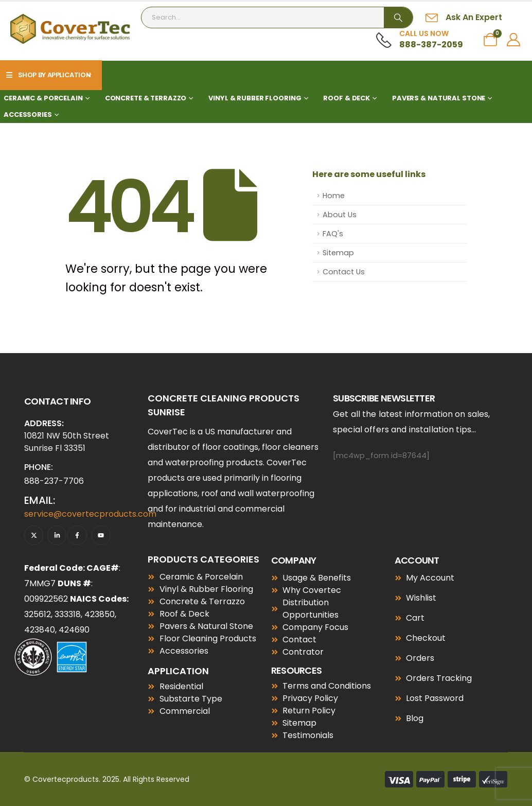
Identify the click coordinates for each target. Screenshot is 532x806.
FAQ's (333, 234)
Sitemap (338, 253)
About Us (340, 215)
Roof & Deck (347, 98)
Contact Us (344, 272)
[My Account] (514, 40)
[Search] (398, 17)
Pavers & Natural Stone (439, 98)
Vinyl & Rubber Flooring (255, 98)
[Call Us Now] (420, 40)
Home (334, 196)
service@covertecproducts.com (90, 514)
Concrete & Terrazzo (146, 98)
